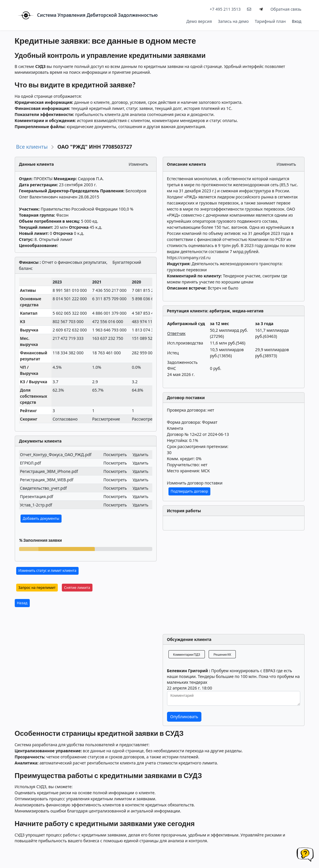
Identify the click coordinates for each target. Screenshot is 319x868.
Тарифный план (270, 21)
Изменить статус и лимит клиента (48, 571)
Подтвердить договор (190, 491)
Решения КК (222, 654)
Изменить (138, 164)
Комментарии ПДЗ (187, 654)
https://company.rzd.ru (189, 258)
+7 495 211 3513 (225, 9)
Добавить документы (41, 518)
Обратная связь (286, 9)
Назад (22, 603)
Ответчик (177, 333)
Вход (297, 21)
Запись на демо (233, 21)
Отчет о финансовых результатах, (75, 262)
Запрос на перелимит (37, 588)
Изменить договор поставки (195, 483)
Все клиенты (32, 147)
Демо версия (199, 21)
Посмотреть (115, 455)
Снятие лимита (77, 588)
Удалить (141, 455)
